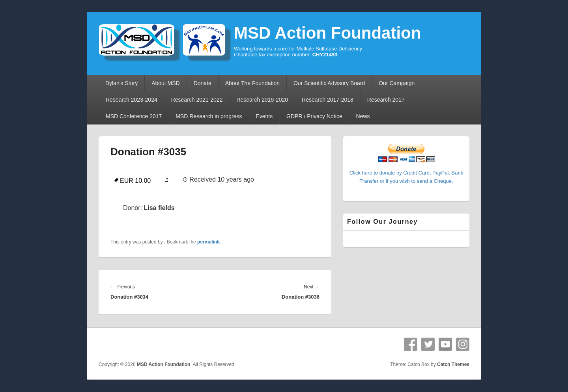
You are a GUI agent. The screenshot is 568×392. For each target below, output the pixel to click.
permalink (208, 242)
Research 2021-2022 (197, 100)
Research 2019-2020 (262, 100)
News (363, 116)
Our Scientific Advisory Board (329, 83)
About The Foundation (252, 83)
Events (264, 116)
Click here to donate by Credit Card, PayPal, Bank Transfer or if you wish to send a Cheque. (406, 173)
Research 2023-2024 (132, 100)
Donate (203, 83)
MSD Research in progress (209, 116)
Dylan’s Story (121, 83)
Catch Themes (453, 364)
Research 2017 (386, 100)
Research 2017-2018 (328, 100)
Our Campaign (397, 83)
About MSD (166, 83)
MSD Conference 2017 (134, 116)
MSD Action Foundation (327, 33)
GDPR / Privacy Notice (314, 116)
